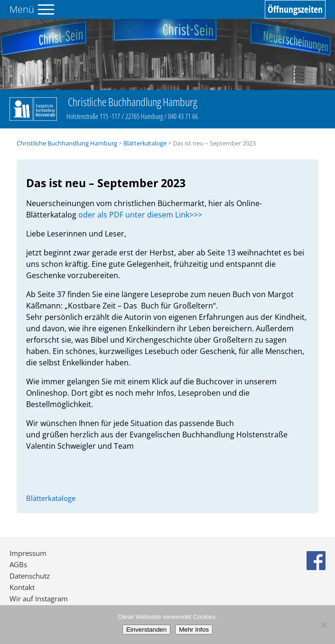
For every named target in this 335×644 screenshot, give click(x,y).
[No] (323, 625)
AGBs (18, 564)
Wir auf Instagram (39, 599)
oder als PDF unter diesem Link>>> (140, 215)
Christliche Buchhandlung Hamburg (67, 143)
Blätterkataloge (145, 143)
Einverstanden (146, 630)
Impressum (28, 553)
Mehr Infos (194, 630)
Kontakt (22, 587)
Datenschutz (30, 576)
